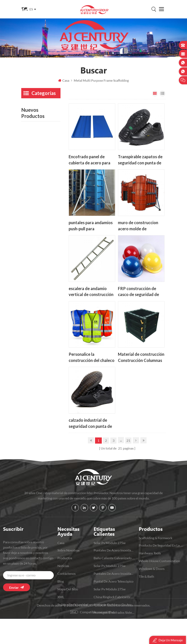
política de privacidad (73, 605)
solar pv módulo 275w (110, 543)
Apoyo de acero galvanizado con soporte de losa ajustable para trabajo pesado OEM (49, 289)
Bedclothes (29, 189)
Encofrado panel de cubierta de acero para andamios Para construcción (90, 160)
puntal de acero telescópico (114, 581)
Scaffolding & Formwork (30, 107)
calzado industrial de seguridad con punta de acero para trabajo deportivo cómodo (90, 423)
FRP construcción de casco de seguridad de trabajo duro (138, 292)
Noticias (63, 566)
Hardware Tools (32, 142)
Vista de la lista (162, 94)
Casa (64, 80)
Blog (61, 581)
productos (65, 558)
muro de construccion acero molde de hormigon (138, 226)
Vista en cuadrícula (155, 94)
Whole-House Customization (32, 154)
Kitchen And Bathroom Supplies (38, 177)
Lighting (27, 244)
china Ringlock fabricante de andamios (114, 597)
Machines (28, 254)
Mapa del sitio (68, 589)
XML (61, 597)
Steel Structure (32, 133)
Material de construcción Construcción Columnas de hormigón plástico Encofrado (141, 358)
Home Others (31, 207)
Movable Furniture (35, 166)
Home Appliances (34, 198)
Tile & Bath (29, 235)
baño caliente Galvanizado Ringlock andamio (114, 558)
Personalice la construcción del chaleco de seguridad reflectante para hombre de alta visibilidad (92, 358)
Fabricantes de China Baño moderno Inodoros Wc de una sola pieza (49, 353)
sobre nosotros (68, 550)
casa (61, 543)
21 (128, 440)
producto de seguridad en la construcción (38, 121)
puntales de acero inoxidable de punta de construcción (114, 550)
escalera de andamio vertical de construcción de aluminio (91, 292)
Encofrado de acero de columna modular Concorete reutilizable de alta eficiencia (48, 310)
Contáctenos (67, 573)
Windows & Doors (34, 217)
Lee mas (44, 298)
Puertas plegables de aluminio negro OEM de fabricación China (48, 332)
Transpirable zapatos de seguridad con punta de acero (140, 160)
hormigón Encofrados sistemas (114, 612)
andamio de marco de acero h (114, 605)
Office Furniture (33, 226)
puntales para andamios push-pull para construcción (91, 226)
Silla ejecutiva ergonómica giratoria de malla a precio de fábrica (47, 375)
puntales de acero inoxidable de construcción (114, 573)
